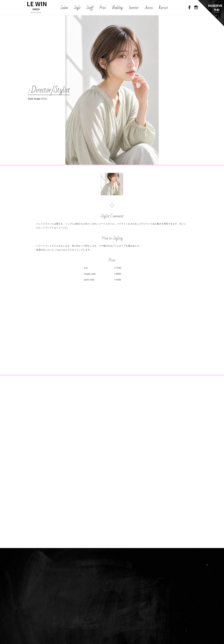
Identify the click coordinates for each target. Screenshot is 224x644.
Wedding (117, 8)
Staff (90, 8)
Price (103, 8)
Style (77, 8)
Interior (134, 8)
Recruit (163, 8)
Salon (64, 8)
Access (149, 8)
